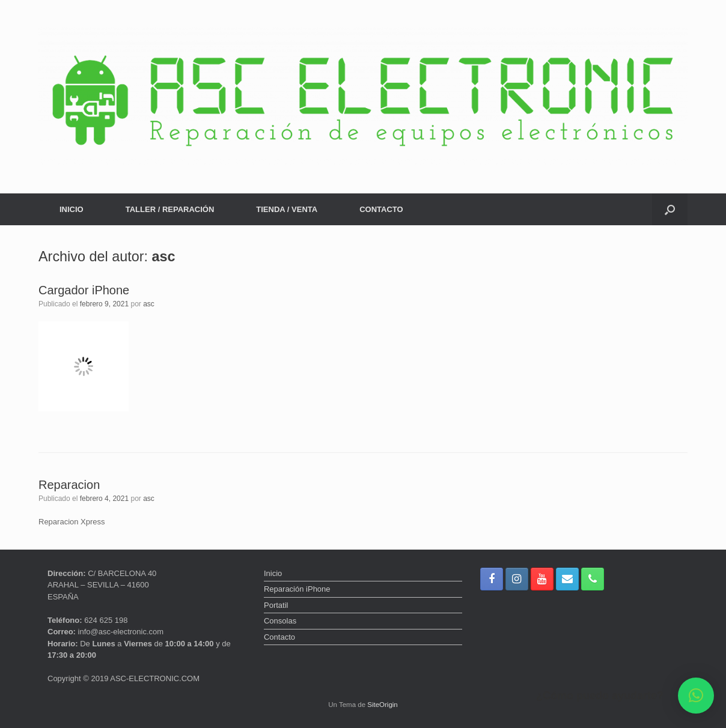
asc (164, 256)
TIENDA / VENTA (287, 209)
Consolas (280, 621)
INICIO (72, 209)
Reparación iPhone (297, 589)
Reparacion (69, 485)
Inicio (273, 573)
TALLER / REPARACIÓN (170, 209)
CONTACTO (381, 209)
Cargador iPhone (84, 290)
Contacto (279, 637)
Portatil (276, 605)
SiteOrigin (383, 705)
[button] (670, 209)
